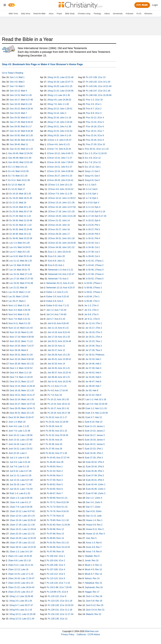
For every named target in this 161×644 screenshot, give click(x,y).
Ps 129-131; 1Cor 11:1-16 (60, 610)
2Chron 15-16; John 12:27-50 (62, 207)
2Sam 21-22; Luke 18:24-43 (21, 587)
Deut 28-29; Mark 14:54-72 (22, 408)
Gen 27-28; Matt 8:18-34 (21, 122)
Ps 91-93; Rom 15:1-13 (58, 543)
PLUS (139, 14)
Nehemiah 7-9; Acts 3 (58, 279)
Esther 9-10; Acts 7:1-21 (58, 305)
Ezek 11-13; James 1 (95, 426)
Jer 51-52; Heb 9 (93, 395)
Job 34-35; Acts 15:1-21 (59, 368)
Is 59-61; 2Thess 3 (93, 292)
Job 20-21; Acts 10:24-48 (59, 341)
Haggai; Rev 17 (92, 592)
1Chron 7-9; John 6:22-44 (59, 149)
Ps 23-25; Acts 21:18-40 (57, 422)
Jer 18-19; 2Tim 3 (94, 332)
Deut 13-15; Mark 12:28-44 (22, 386)
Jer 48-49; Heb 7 (93, 386)
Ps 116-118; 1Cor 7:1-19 (58, 583)
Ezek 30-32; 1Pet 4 (95, 462)
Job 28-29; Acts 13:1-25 (59, 355)
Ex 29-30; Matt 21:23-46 (21, 220)
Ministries (148, 14)
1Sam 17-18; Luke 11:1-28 (22, 525)
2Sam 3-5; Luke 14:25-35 (20, 556)
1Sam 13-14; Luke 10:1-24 (22, 516)
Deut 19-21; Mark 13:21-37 (22, 395)
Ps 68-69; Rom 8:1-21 (57, 498)
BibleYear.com (92, 631)
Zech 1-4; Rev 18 (94, 596)
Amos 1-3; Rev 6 (94, 543)
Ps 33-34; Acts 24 (54, 440)
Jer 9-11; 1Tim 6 (92, 319)
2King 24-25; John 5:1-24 (59, 135)
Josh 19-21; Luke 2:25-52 (20, 449)
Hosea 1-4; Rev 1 (94, 520)
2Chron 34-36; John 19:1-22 (61, 247)
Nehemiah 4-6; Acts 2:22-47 (61, 274)
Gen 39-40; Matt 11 (19, 144)
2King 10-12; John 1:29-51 (60, 109)
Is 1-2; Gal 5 (91, 185)
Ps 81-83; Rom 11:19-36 (58, 525)
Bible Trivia (13, 14)
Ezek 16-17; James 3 (95, 435)
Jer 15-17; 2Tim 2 (94, 328)
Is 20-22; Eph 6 (93, 220)
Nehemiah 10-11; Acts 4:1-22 (60, 283)
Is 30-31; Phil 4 (93, 238)
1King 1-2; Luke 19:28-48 (21, 596)
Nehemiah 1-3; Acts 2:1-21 (61, 270)
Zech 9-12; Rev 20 (95, 605)
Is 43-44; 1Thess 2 (95, 265)
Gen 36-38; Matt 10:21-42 (22, 140)
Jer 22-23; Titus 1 (94, 341)
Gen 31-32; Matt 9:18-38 (21, 131)
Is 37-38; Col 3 (93, 252)
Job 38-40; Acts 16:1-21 (59, 377)
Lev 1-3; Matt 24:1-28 (19, 243)
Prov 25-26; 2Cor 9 (95, 140)
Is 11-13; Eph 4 (93, 207)
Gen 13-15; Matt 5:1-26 (21, 95)
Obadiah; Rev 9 (92, 556)
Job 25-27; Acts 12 (56, 350)
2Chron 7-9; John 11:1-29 (60, 194)
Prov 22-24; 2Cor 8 (95, 135)
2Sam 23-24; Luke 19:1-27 (21, 592)
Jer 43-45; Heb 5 (93, 377)
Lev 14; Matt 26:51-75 (20, 270)
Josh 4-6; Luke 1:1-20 (19, 426)
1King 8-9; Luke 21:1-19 (21, 610)
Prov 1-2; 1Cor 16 (94, 100)
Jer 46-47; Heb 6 (93, 382)
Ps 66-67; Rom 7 (55, 493)
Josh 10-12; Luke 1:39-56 (20, 435)
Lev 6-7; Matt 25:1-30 (19, 252)
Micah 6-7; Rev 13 (93, 574)
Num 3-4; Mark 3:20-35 (19, 310)
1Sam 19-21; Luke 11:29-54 (23, 529)
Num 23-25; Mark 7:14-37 (22, 346)
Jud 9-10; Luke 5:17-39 (21, 471)
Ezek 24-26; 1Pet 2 (94, 453)
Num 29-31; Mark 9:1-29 (21, 355)
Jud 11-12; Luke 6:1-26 (21, 475)
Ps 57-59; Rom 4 (55, 480)
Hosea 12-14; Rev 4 (95, 534)
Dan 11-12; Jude (94, 516)
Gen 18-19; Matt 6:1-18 (21, 104)
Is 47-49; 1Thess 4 (95, 274)
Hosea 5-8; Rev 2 (94, 525)
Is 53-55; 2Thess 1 (93, 283)
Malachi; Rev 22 (94, 614)
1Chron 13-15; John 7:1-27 (59, 158)
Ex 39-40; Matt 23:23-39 (21, 238)
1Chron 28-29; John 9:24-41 (60, 180)
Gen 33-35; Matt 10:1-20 (21, 135)
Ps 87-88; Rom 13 (55, 534)
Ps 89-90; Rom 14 (55, 538)
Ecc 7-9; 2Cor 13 (93, 162)
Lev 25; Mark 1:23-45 (19, 297)
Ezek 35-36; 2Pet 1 (95, 471)
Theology (97, 14)
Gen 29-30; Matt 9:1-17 (21, 127)
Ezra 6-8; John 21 (56, 261)
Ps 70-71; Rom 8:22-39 (58, 502)
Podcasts (130, 14)
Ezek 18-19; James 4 (95, 440)
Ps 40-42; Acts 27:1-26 (56, 453)
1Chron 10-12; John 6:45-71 (60, 153)
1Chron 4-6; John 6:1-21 (58, 144)
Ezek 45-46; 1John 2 (96, 489)
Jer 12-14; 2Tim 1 (94, 323)
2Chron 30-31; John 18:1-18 (61, 238)
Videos (107, 14)
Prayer (59, 14)
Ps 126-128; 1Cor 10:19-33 (61, 605)
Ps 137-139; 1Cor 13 (96, 77)
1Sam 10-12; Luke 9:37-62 (22, 511)
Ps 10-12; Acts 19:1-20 (58, 399)
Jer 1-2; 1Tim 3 (91, 305)
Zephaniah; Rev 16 (94, 587)
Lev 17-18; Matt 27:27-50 (21, 279)
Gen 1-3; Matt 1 (17, 77)
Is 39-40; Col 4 (93, 256)
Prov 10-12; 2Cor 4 (95, 118)
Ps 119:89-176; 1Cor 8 (57, 592)
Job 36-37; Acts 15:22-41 (59, 373)
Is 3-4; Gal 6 (92, 189)
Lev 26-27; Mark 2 (17, 301)
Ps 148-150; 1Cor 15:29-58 (99, 95)
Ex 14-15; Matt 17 (17, 189)
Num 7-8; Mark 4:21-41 (19, 319)
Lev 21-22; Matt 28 (18, 288)
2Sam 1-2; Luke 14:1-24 (21, 552)
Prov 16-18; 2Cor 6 (95, 127)
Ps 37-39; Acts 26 (54, 449)
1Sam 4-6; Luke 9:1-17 (20, 502)
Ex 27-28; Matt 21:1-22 (20, 216)
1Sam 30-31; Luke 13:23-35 (23, 547)
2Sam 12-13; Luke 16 (18, 569)
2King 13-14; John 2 (57, 113)
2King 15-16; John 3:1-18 (59, 118)
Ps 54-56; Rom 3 (55, 475)
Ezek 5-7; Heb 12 (94, 417)
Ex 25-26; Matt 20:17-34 (21, 212)
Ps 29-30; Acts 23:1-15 (56, 431)
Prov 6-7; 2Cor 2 (94, 109)
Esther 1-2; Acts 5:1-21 (57, 292)
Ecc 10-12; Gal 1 (93, 167)
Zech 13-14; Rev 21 (95, 610)
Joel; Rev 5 (91, 538)
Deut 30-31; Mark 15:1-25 (22, 413)
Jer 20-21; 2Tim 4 (94, 337)
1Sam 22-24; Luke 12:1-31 (22, 534)
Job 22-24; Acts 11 (56, 346)
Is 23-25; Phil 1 (93, 225)
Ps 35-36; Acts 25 (54, 444)
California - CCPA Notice (88, 634)
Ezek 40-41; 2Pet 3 (95, 480)
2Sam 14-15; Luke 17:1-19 (21, 574)
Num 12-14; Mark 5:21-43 (21, 328)
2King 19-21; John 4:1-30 (59, 127)
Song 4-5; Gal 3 (92, 176)
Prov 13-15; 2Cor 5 (95, 122)
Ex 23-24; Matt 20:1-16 (20, 207)
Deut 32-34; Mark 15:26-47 (21, 417)
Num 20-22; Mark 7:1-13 (21, 341)
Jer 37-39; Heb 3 (93, 368)
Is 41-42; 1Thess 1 (95, 261)
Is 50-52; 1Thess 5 (95, 279)
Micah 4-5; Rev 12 (93, 569)
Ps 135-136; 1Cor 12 (58, 619)
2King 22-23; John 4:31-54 (60, 131)
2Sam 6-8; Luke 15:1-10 (19, 561)
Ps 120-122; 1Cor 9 (57, 596)
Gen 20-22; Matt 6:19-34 (21, 109)
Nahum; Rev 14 (92, 578)
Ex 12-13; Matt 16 (17, 185)
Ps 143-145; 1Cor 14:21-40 (99, 86)
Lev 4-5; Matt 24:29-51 (20, 247)
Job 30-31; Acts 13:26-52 (59, 359)
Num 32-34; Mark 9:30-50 (22, 359)
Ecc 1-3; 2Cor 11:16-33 (96, 153)
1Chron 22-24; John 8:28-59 (60, 171)
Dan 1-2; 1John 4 (94, 498)
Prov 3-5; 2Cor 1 (94, 104)
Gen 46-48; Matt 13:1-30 (20, 158)
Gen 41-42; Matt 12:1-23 (21, 149)
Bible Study (70, 14)
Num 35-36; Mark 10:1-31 (22, 364)
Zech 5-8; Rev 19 (94, 601)
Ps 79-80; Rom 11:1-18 (58, 520)
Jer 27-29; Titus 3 (94, 350)
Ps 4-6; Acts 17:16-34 (58, 390)
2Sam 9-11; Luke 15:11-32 (21, 565)
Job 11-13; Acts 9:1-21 (58, 328)
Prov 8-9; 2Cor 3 (94, 113)
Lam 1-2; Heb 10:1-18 (96, 399)
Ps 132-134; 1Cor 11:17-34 (61, 614)
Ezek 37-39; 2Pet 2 (95, 475)
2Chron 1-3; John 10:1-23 (60, 185)
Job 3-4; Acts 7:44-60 (56, 314)
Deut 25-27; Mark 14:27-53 (22, 404)
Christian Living (84, 14)
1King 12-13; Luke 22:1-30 (22, 619)
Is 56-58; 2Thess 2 (93, 288)
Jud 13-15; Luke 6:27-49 (21, 480)
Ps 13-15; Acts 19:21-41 (59, 404)
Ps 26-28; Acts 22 (54, 426)
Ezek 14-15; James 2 (95, 431)
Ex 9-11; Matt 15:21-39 (19, 180)
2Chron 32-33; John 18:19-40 (62, 243)
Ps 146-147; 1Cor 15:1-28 (98, 91)
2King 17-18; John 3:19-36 (60, 122)
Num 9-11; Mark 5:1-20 (19, 323)
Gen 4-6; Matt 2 (17, 82)
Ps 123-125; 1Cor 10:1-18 (60, 601)
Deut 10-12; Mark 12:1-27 (22, 382)
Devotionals (118, 14)
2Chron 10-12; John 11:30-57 (62, 198)
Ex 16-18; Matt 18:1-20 (20, 194)
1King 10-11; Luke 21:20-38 (22, 614)
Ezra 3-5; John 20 (56, 256)
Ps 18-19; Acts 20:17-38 (59, 413)
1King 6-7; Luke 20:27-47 (21, 605)
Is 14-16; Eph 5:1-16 (96, 212)
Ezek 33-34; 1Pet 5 (95, 467)
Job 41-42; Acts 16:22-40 (59, 382)
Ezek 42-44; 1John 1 (96, 484)
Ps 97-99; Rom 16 (55, 552)
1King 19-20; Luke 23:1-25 (60, 86)
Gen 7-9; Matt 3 (17, 86)
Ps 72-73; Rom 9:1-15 (57, 507)
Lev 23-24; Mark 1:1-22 (19, 292)
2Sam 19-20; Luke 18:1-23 (21, 583)
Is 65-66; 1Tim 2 (92, 301)
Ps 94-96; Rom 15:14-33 (58, 547)
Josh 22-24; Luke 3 (18, 453)
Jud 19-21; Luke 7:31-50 (21, 489)
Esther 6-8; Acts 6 (55, 301)
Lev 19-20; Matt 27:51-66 (21, 283)
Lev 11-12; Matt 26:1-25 (21, 261)
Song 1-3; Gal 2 (92, 171)
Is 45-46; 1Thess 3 (95, 270)
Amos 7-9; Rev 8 (94, 552)
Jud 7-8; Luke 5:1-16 (19, 467)
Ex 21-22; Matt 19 (18, 203)
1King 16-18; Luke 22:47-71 (60, 82)
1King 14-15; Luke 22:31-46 (60, 77)
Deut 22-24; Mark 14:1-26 (22, 399)
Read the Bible (40, 14)
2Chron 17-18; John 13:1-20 (61, 212)
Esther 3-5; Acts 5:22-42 (58, 297)
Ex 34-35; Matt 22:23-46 (21, 229)
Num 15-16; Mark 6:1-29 (21, 332)
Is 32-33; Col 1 (93, 243)
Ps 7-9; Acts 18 (55, 395)
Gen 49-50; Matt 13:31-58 (20, 162)
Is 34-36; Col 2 (93, 247)
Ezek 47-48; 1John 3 (96, 493)
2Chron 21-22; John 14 (59, 220)
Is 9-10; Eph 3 (93, 203)
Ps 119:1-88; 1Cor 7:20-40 (59, 587)
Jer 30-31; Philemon (95, 355)
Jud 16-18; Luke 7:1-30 (21, 484)
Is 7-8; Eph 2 (92, 198)
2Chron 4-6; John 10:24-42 (61, 189)
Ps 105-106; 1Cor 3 (56, 565)
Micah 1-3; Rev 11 (93, 565)
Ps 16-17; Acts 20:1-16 (58, 408)
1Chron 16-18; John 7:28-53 (60, 162)
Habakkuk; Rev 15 (93, 583)
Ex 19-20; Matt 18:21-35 (21, 198)
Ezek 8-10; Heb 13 (94, 422)
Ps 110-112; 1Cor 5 (56, 574)
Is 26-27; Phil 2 (93, 229)
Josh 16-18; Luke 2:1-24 (20, 444)
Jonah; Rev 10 (92, 561)
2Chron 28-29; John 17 (59, 234)
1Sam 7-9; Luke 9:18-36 (21, 507)
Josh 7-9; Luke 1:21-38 (19, 431)
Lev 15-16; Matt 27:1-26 (21, 274)
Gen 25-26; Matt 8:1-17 (21, 118)
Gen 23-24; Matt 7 (18, 113)
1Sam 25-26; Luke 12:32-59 (23, 538)
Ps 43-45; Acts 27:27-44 (58, 458)
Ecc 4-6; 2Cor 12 (93, 158)
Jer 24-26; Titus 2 (94, 346)
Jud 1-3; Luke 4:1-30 (19, 458)
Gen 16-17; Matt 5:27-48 (21, 100)
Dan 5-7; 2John (93, 507)
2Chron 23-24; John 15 (59, 225)
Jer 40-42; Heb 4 (93, 373)
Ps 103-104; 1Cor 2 (56, 561)
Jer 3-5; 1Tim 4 (91, 310)
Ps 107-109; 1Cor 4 (56, 569)
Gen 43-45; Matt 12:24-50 (20, 153)
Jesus (51, 14)
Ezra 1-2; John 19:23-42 (59, 252)
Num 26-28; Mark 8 (19, 350)
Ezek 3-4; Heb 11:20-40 (97, 413)
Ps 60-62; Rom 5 (55, 484)
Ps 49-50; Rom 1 (55, 467)
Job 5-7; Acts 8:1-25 (56, 319)
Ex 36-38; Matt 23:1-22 (20, 234)
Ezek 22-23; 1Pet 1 (94, 449)
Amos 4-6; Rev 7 (94, 547)
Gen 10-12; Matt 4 (18, 91)
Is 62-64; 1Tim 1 (92, 297)
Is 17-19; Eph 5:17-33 (96, 216)
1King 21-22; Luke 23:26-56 (60, 91)
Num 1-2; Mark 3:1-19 (19, 305)
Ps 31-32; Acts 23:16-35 (57, 435)
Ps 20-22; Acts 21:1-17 (56, 417)
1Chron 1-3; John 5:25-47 (59, 140)
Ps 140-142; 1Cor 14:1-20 (98, 82)
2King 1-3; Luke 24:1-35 (59, 95)
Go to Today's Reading (13, 73)
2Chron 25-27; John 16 (59, 229)
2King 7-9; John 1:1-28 (58, 104)
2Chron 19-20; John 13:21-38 (62, 216)
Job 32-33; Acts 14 (56, 364)
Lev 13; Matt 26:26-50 (20, 265)
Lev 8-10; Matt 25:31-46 (21, 256)
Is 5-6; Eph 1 (92, 194)
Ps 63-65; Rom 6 (55, 489)
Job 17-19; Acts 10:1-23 (59, 337)
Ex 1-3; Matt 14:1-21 (18, 167)
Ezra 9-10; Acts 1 (56, 265)
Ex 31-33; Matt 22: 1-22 (20, 225)
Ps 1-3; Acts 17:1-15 (57, 386)
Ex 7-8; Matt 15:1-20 (18, 176)
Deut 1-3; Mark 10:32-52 (21, 368)
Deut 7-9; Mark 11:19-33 (21, 377)
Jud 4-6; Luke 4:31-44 (20, 462)
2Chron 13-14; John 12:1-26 (61, 203)
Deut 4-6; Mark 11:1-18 (21, 373)
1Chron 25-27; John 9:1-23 (59, 176)
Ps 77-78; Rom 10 (55, 516)
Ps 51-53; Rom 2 (55, 471)
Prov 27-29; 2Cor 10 (96, 144)
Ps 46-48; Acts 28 (55, 462)
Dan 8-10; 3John (94, 511)
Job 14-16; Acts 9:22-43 (59, 332)
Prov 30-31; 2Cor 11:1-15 (97, 149)
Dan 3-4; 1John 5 (94, 502)
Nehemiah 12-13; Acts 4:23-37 (61, 288)
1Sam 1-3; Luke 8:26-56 (21, 498)
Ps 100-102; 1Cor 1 (56, 556)
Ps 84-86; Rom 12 (55, 529)
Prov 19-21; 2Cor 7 (95, 131)
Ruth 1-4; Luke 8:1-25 (20, 493)
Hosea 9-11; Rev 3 (95, 529)
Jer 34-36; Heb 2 (93, 364)
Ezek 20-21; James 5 (95, 444)
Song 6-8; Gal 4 (92, 180)
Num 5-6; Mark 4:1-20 (19, 314)
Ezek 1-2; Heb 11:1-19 (96, 408)
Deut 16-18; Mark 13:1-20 (22, 390)
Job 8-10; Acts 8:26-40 (58, 323)
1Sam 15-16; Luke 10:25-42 (23, 520)
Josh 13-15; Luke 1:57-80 (20, 440)
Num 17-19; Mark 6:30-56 (22, 337)
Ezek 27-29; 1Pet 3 (94, 458)
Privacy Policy (68, 634)
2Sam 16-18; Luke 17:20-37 (21, 578)
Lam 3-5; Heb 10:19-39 (96, 404)
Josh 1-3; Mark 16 (17, 422)
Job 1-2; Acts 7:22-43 (56, 310)
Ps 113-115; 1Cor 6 (56, 578)
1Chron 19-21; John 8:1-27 (59, 167)
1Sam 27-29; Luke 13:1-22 (22, 543)
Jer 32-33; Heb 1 (93, 359)
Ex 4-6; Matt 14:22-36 (18, 171)
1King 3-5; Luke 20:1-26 (21, 601)
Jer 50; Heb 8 (92, 390)
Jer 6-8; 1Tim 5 (91, 314)
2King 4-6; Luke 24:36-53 (59, 100)
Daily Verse (26, 14)
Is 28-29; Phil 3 (93, 234)
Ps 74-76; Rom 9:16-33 (58, 511)
